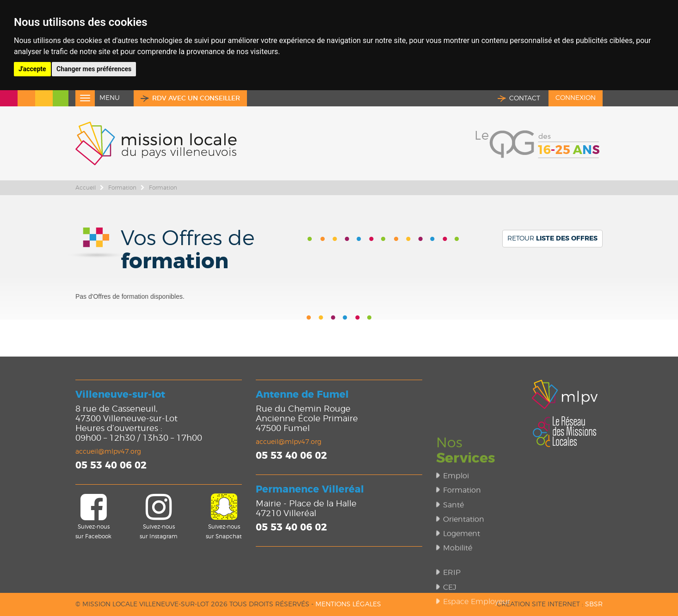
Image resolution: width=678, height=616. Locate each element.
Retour (552, 239)
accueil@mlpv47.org (108, 452)
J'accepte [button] (32, 69)
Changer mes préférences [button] (94, 69)
